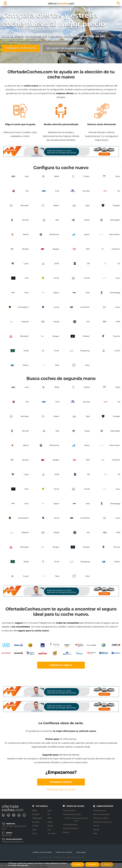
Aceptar (78, 864)
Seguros (66, 832)
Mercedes (25, 205)
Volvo (87, 365)
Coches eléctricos (70, 825)
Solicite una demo (101, 818)
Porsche (117, 336)
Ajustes (107, 864)
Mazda (56, 322)
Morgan (56, 336)
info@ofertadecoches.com (13, 842)
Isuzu (118, 278)
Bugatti (56, 249)
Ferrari (56, 278)
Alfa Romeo (54, 234)
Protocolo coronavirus (102, 822)
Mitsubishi (24, 336)
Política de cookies (64, 852)
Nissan (56, 205)
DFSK (57, 264)
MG (88, 322)
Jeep (88, 293)
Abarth (26, 234)
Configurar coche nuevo (21, 48)
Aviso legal (81, 852)
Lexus (118, 307)
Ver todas (51, 833)
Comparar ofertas (61, 782)
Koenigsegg (115, 293)
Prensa (96, 826)
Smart (57, 351)
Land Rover (85, 307)
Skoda (26, 351)
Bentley (25, 249)
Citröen (86, 176)
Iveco (27, 293)
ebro (27, 278)
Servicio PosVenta (70, 828)
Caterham (116, 249)
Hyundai (86, 191)
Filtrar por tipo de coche (61, 790)
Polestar (86, 336)
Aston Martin (115, 234)
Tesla (57, 365)
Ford (57, 191)
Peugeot (116, 205)
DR (88, 264)
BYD (88, 249)
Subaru (26, 365)
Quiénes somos (100, 811)
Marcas (96, 830)
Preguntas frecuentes (72, 814)
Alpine (87, 234)
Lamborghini (23, 307)
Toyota (87, 220)
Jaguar (56, 293)
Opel (88, 205)
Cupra (26, 264)
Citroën (35, 826)
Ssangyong (85, 351)
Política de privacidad (42, 852)
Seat (57, 220)
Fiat (27, 191)
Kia (119, 191)
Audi (27, 176)
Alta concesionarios (101, 814)
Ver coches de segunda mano (65, 48)
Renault (25, 220)
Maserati (25, 322)
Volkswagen (115, 220)
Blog (95, 833)
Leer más (24, 865)
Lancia (56, 307)
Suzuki (117, 351)
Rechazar (92, 864)
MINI (118, 322)
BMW (57, 176)
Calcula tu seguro (61, 665)
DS (119, 264)
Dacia (118, 176)
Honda (87, 278)
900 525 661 (7, 835)
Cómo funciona (69, 811)
